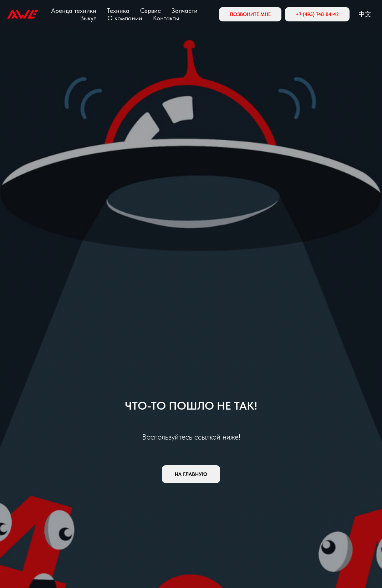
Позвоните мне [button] (250, 14)
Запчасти (185, 11)
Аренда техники (74, 11)
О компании (125, 18)
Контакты (166, 18)
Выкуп (88, 18)
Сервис (151, 11)
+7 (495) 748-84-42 (317, 14)
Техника (118, 11)
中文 (365, 14)
